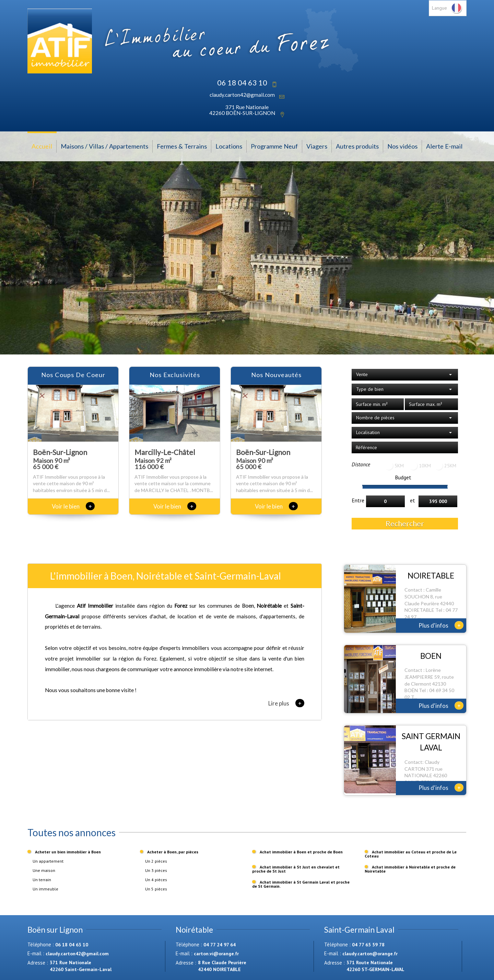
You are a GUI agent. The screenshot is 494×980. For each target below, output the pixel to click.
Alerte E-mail (444, 146)
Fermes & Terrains (182, 146)
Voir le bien (73, 506)
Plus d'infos (441, 625)
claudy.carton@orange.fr (370, 954)
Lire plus (286, 703)
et (413, 500)
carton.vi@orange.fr (216, 954)
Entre (358, 500)
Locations (229, 146)
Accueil (42, 146)
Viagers (317, 146)
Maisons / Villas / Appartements (104, 146)
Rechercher (405, 523)
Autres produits (357, 146)
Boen (248, 606)
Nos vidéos (402, 146)
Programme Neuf (274, 146)
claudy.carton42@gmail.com (242, 95)
